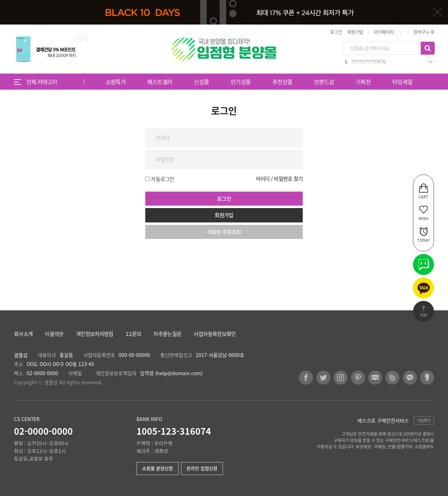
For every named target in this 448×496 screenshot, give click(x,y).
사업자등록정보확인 (215, 334)
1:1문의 (134, 334)
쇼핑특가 (116, 82)
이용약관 (54, 334)
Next (84, 38)
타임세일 (402, 82)
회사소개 (23, 334)
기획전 (363, 82)
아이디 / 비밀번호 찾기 (279, 179)
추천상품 (282, 82)
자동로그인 (162, 179)
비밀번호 (0, 90)
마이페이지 (384, 32)
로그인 (336, 32)
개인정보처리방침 (95, 334)
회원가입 (355, 32)
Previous (78, 38)
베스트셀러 (160, 82)
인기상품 (241, 82)
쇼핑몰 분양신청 (157, 468)
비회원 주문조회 (224, 232)
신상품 (201, 82)
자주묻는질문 (167, 334)
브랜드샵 (324, 82)
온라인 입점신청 (202, 468)
